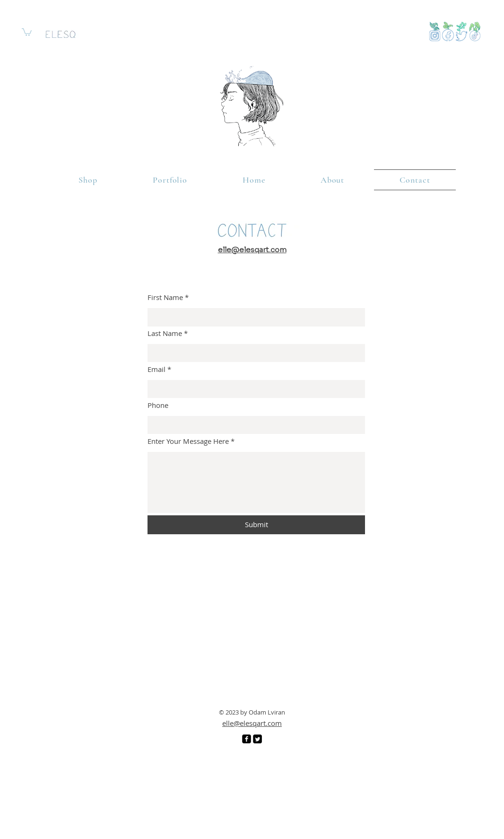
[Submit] (256, 525)
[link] (27, 32)
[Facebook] (247, 739)
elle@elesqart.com (252, 723)
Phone (158, 405)
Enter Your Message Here (188, 441)
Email (156, 369)
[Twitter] (257, 739)
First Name (165, 297)
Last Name (165, 333)
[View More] (435, 31)
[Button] (475, 31)
